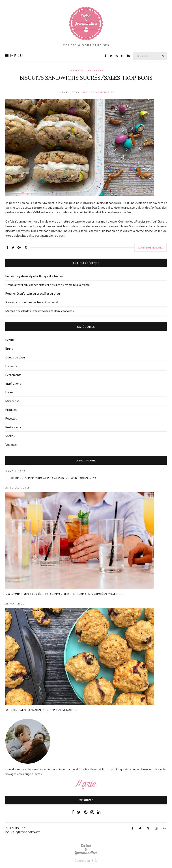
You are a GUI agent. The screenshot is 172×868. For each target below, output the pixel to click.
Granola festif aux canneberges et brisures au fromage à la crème (47, 285)
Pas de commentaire (99, 92)
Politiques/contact (23, 832)
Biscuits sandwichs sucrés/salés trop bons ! (86, 81)
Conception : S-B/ (86, 861)
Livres (9, 392)
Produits (11, 410)
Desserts (76, 70)
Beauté (10, 340)
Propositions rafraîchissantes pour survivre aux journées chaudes (64, 594)
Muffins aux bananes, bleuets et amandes (41, 710)
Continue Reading (150, 248)
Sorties (10, 436)
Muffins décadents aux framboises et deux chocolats (40, 311)
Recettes (96, 70)
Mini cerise (12, 401)
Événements (13, 375)
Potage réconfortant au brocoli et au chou (33, 294)
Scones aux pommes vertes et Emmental (32, 302)
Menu (14, 56)
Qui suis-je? (15, 828)
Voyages (11, 445)
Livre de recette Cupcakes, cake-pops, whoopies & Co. (51, 478)
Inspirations (13, 384)
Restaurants (13, 427)
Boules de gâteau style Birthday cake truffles (34, 276)
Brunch (10, 349)
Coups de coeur (16, 357)
